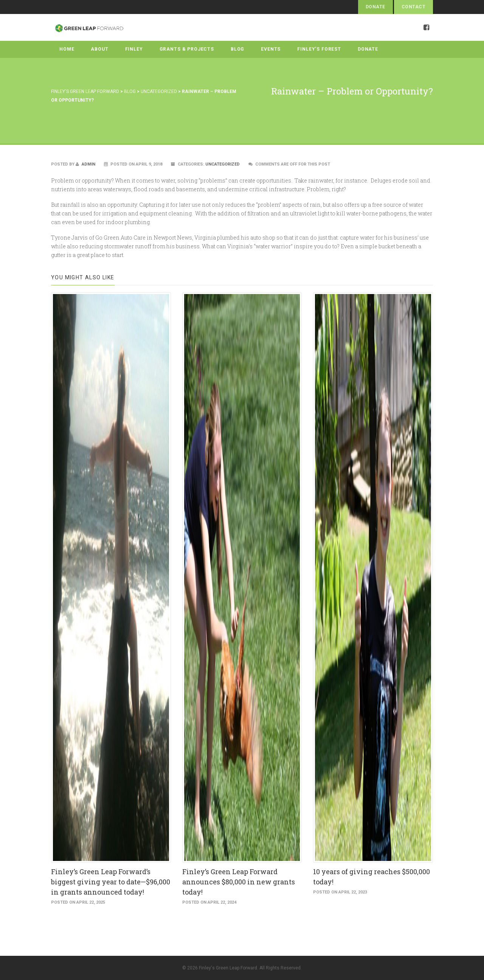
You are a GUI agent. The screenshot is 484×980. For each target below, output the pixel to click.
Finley (134, 49)
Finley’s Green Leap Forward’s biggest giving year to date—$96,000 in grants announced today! (111, 882)
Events (271, 49)
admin (85, 164)
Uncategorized (223, 164)
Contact (413, 7)
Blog (237, 49)
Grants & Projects (187, 49)
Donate (375, 7)
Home (67, 49)
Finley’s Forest (319, 49)
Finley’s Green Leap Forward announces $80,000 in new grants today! (239, 882)
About (99, 49)
